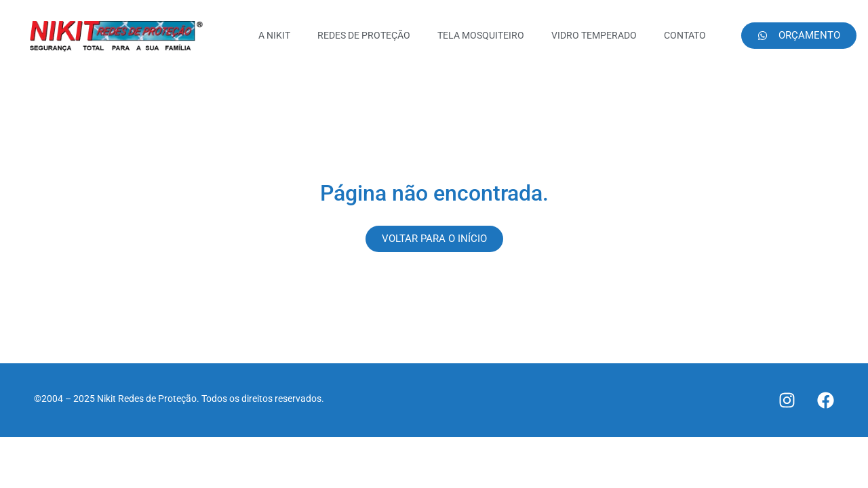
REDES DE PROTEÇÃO (364, 35)
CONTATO (685, 35)
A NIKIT (274, 35)
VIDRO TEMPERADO (594, 35)
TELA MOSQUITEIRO (481, 35)
